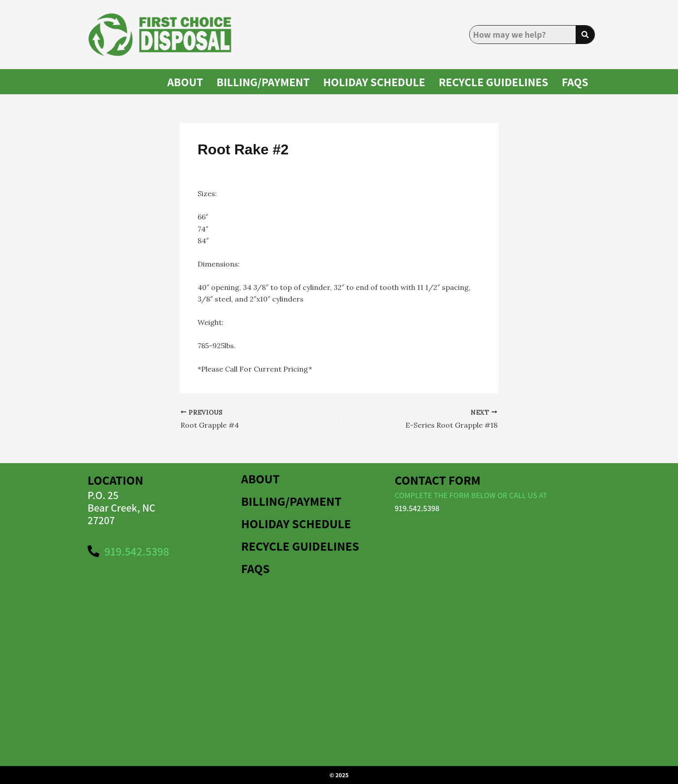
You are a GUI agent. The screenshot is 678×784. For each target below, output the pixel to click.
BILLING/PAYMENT (263, 82)
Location (115, 480)
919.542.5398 (417, 508)
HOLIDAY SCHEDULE (374, 82)
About (185, 82)
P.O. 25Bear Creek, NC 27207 (121, 508)
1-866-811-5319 (340, 369)
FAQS (575, 82)
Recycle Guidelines (493, 82)
